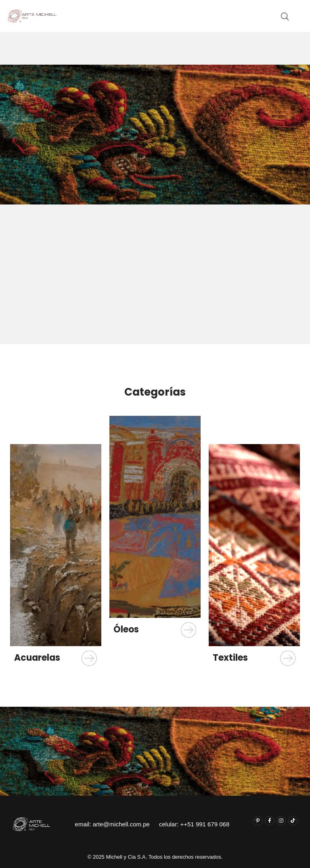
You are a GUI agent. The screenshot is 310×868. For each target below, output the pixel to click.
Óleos (126, 629)
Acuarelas (37, 658)
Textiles (230, 658)
